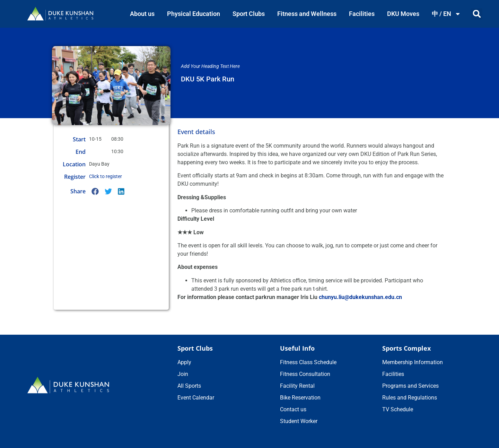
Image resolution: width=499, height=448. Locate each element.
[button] (477, 14)
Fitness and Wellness (307, 14)
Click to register (106, 176)
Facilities (362, 14)
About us (142, 14)
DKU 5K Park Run (208, 79)
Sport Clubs (249, 14)
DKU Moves (403, 14)
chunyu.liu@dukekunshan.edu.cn (360, 297)
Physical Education (194, 14)
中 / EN (446, 14)
